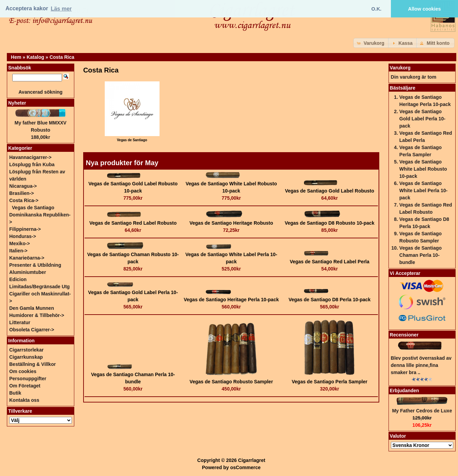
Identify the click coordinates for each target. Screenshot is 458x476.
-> (24, 200)
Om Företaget (25, 386)
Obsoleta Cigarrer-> (32, 330)
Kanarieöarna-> (27, 258)
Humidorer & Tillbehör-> (37, 315)
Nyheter (17, 103)
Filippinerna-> (25, 229)
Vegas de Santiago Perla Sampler (329, 382)
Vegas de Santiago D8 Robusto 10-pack (330, 223)
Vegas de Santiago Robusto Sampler (231, 382)
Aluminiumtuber (28, 272)
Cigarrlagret (252, 460)
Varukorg (400, 68)
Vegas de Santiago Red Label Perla (329, 262)
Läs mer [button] (61, 9)
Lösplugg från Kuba (32, 164)
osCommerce (246, 467)
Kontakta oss (24, 400)
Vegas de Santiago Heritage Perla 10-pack (231, 300)
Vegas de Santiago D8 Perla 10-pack (330, 300)
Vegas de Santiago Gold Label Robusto (329, 191)
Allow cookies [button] (424, 9)
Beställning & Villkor (33, 364)
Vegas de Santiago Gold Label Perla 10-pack (423, 119)
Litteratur (20, 322)
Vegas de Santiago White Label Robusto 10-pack (423, 169)
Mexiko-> (20, 243)
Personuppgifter (28, 379)
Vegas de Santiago (33, 208)
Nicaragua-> (23, 186)
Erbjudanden (405, 391)
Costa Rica (62, 57)
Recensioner (404, 335)
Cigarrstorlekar (26, 350)
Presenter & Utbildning (35, 265)
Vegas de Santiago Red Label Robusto (133, 223)
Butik (15, 393)
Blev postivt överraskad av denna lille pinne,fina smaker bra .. (421, 365)
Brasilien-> (22, 193)
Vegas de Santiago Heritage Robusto (231, 223)
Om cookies (23, 371)
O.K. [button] (377, 9)
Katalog (35, 57)
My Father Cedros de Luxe (422, 411)
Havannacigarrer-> (30, 157)
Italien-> (18, 251)
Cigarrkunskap (26, 357)
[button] (371, 43)
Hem (16, 57)
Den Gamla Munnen (32, 308)
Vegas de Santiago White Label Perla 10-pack (424, 190)
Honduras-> (23, 236)
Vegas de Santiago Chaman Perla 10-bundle (421, 255)
